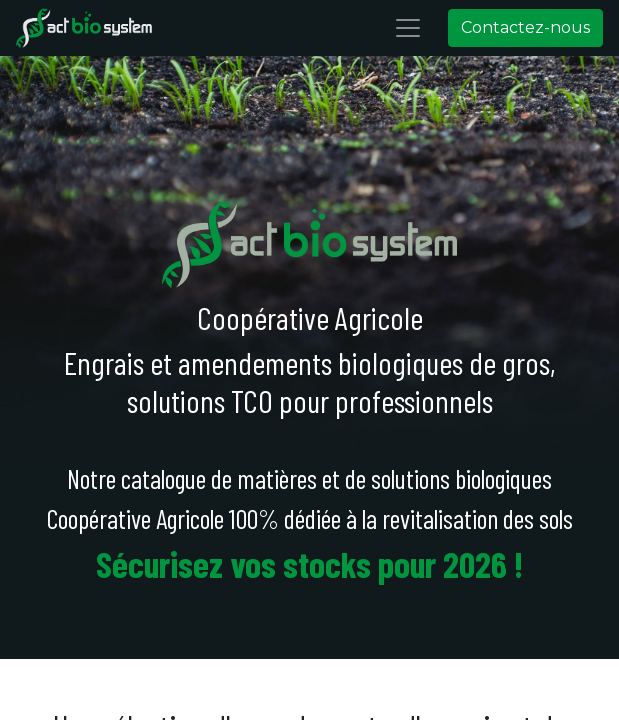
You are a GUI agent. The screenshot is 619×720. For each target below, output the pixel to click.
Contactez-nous (525, 27)
